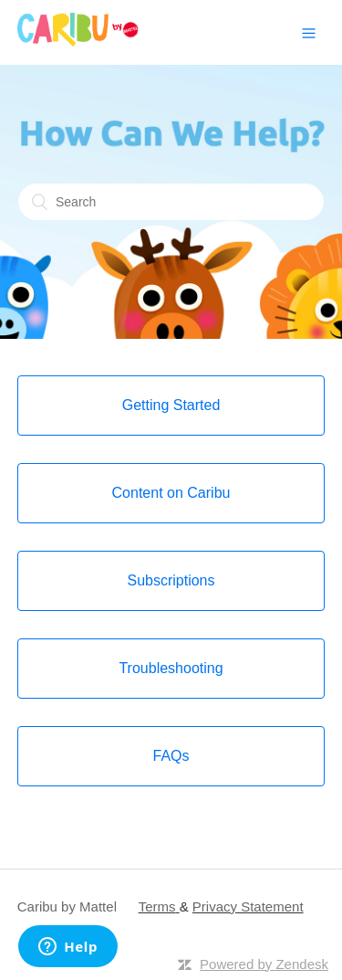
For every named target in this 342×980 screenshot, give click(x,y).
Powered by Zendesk (264, 964)
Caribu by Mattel (67, 906)
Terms (157, 906)
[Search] (171, 202)
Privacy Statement (248, 906)
